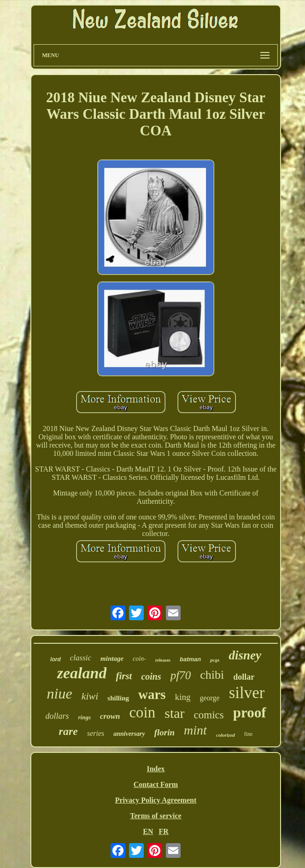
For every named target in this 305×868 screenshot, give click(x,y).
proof (250, 713)
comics (209, 715)
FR (163, 831)
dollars (57, 716)
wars (152, 694)
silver (247, 693)
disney (245, 655)
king (183, 697)
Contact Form (156, 784)
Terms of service (155, 816)
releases (163, 660)
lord (56, 659)
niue (60, 693)
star (174, 713)
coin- (139, 659)
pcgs (215, 660)
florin (164, 732)
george (209, 698)
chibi (212, 675)
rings (85, 717)
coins (151, 676)
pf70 (181, 675)
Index (155, 769)
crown (110, 716)
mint (195, 730)
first (124, 676)
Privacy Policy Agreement (156, 800)
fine (249, 734)
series (96, 733)
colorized (226, 735)
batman (190, 659)
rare (68, 731)
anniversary (129, 734)
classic (81, 658)
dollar (244, 677)
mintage (112, 658)
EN (148, 831)
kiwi (90, 696)
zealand (82, 673)
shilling (118, 698)
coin (142, 712)
